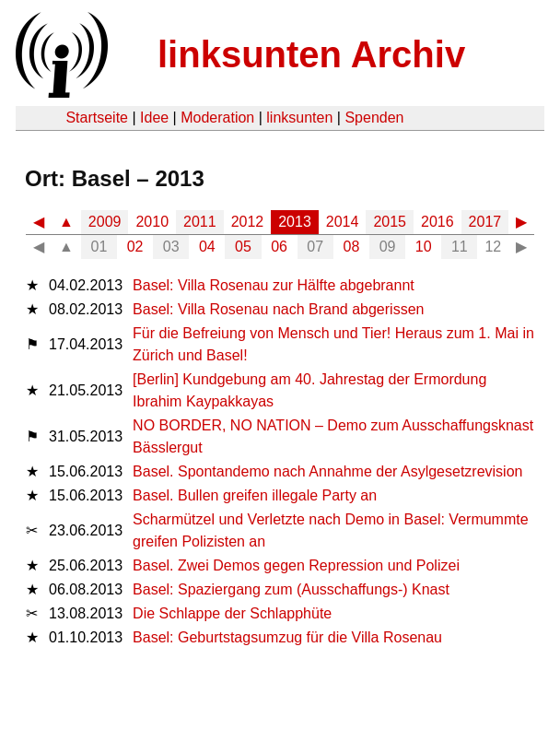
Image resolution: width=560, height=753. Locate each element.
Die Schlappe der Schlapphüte (232, 613)
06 (279, 247)
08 (352, 247)
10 (424, 247)
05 (243, 247)
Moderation (217, 118)
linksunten (299, 118)
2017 (485, 222)
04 (207, 247)
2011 (200, 222)
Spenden (374, 118)
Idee (154, 118)
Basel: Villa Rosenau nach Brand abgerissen (278, 309)
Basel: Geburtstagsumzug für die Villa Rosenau (287, 637)
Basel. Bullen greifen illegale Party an (255, 495)
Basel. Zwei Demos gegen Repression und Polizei (296, 565)
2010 (152, 222)
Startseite (97, 118)
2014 (343, 222)
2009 (105, 222)
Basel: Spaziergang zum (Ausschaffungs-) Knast (291, 589)
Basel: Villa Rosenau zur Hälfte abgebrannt (274, 285)
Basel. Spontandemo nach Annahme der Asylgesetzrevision (327, 471)
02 (135, 247)
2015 (390, 222)
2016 (437, 222)
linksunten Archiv (311, 54)
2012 (248, 222)
